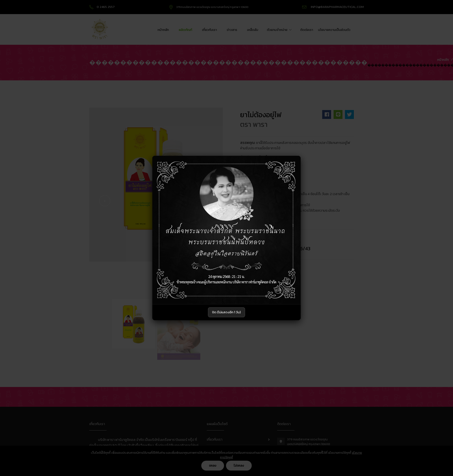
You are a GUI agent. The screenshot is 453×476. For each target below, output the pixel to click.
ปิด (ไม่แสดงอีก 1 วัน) (226, 312)
